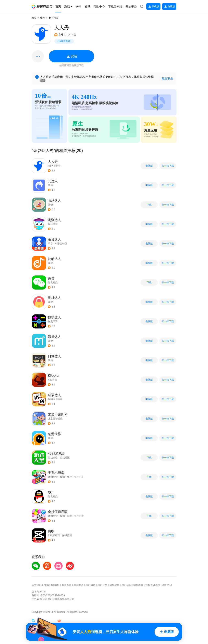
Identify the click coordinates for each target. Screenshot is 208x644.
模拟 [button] (62, 477)
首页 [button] (34, 18)
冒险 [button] (69, 516)
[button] (42, 7)
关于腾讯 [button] (37, 585)
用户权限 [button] (126, 585)
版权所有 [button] (114, 585)
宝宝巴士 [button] (79, 477)
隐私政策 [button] (138, 585)
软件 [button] (43, 18)
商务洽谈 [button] (78, 585)
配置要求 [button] (167, 79)
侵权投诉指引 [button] (153, 585)
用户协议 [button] (167, 585)
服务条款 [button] (66, 585)
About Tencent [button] (51, 585)
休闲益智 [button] (53, 477)
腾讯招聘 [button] (90, 585)
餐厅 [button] (69, 477)
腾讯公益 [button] (102, 585)
